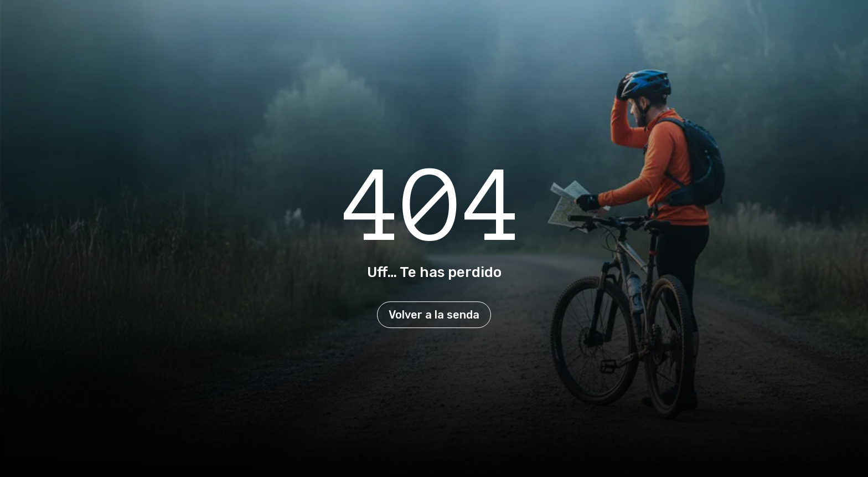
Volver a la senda (434, 315)
